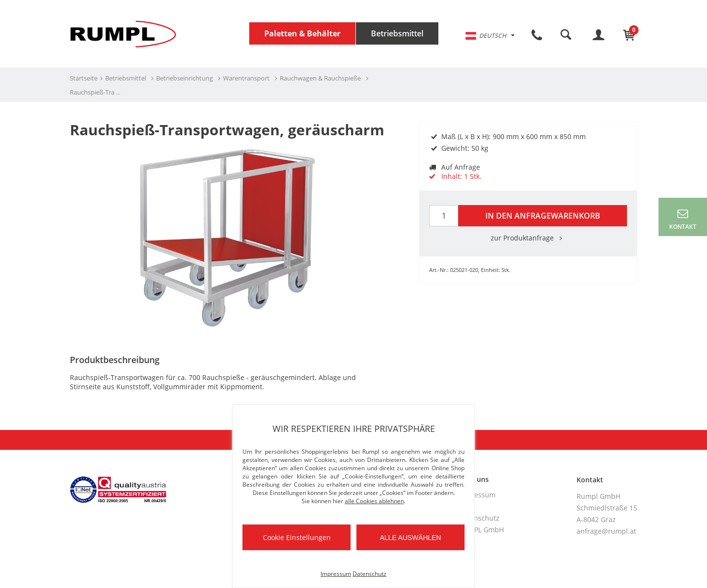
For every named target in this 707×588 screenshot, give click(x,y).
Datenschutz (479, 518)
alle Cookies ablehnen (374, 501)
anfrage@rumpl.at (606, 531)
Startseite (84, 78)
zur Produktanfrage (528, 238)
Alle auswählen (410, 538)
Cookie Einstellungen (297, 537)
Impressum (477, 495)
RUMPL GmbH (481, 530)
